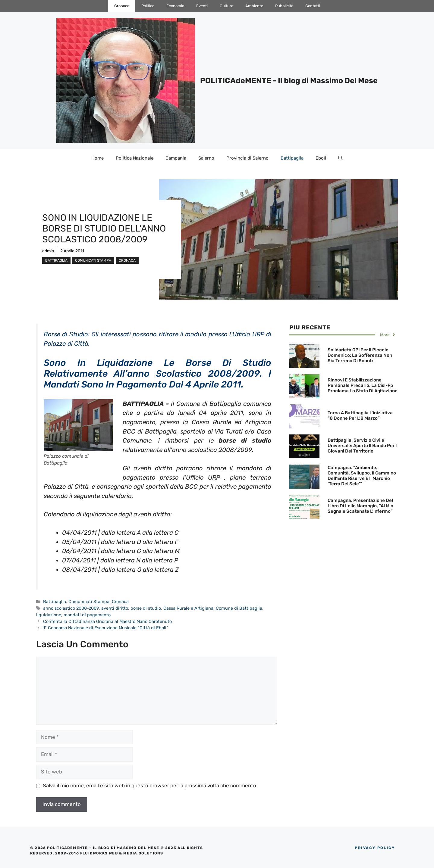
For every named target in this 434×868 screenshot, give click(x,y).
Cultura (226, 6)
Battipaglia (292, 158)
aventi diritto (115, 608)
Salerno (206, 158)
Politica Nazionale (135, 158)
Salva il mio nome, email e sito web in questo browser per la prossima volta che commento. (150, 786)
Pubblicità (284, 6)
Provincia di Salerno (247, 158)
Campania (176, 158)
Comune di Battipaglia (239, 608)
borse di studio (146, 608)
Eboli (321, 158)
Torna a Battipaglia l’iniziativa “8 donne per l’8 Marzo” (360, 415)
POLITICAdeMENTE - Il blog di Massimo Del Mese (289, 81)
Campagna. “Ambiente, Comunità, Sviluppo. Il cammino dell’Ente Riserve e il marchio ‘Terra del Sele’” (362, 476)
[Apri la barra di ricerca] (340, 158)
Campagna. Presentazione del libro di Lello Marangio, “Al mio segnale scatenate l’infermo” (360, 506)
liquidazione (49, 615)
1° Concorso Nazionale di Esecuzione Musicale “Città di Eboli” (106, 628)
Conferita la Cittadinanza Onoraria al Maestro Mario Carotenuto (107, 621)
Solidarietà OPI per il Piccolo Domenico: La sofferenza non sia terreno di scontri (360, 355)
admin (48, 251)
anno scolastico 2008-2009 (71, 608)
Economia (175, 6)
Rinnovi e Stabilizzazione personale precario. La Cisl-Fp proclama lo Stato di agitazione (363, 385)
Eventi (202, 6)
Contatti (313, 6)
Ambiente (254, 6)
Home (97, 158)
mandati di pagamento (87, 615)
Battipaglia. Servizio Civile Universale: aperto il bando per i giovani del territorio (362, 446)
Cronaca (122, 6)
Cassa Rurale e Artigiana (188, 608)
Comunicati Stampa (93, 260)
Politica (148, 6)
